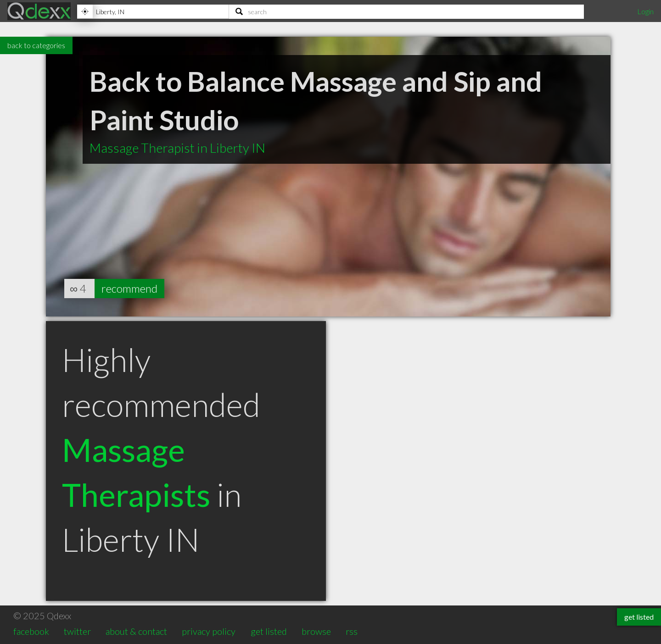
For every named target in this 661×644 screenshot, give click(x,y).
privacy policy (209, 631)
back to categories (36, 45)
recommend (129, 288)
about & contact (136, 631)
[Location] (153, 11)
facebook (31, 631)
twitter (77, 631)
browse (316, 631)
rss (352, 631)
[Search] (406, 11)
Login (645, 11)
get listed (269, 631)
